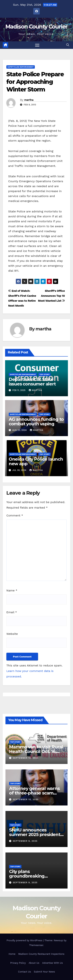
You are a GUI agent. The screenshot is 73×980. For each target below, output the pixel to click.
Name (12, 590)
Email (12, 612)
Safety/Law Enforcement (21, 67)
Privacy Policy (18, 963)
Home (12, 954)
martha (29, 100)
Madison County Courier (36, 27)
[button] (68, 45)
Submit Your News (44, 972)
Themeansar (36, 945)
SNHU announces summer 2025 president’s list (36, 834)
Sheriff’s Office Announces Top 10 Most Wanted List (51, 296)
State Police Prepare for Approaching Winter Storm (35, 82)
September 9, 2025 (25, 841)
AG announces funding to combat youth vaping (36, 421)
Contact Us (24, 972)
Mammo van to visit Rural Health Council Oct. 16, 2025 (36, 751)
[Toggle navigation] (37, 45)
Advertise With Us (53, 963)
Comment (15, 515)
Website (12, 634)
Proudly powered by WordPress (25, 940)
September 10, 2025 (26, 758)
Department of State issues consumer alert (32, 382)
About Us (34, 963)
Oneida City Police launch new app (36, 461)
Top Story (44, 374)
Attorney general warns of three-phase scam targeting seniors (34, 793)
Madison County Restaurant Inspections (41, 954)
